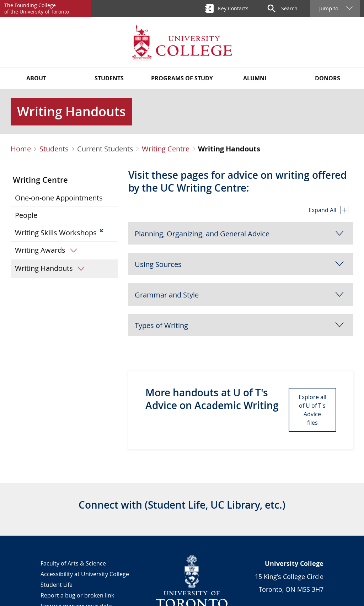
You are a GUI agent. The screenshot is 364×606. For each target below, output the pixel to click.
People (26, 215)
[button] (241, 233)
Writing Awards (48, 250)
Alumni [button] (255, 78)
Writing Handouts (52, 268)
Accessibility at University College (85, 574)
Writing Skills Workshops (56, 233)
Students (54, 149)
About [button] (36, 78)
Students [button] (109, 78)
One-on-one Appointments (59, 198)
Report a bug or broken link (77, 595)
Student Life (57, 585)
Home (21, 149)
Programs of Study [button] (182, 78)
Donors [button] (328, 78)
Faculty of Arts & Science (73, 563)
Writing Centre (166, 149)
